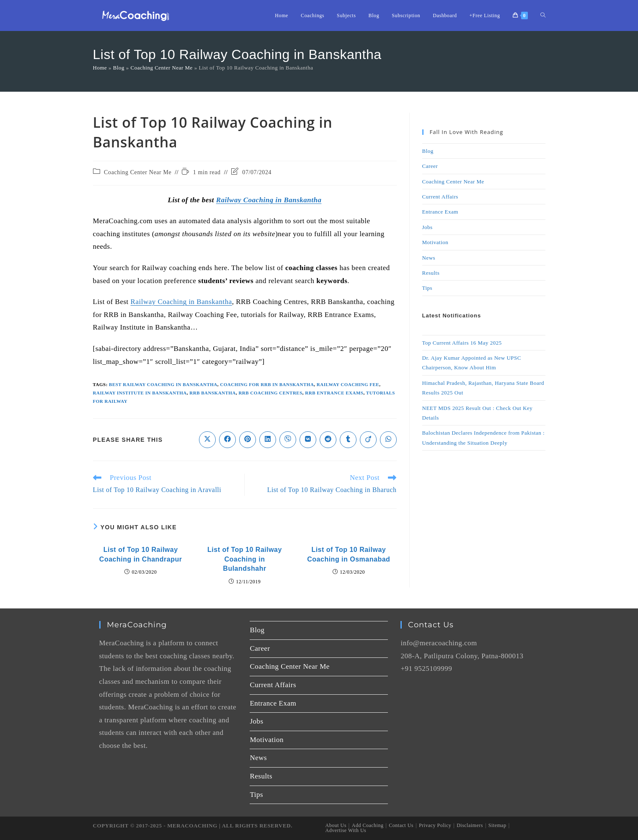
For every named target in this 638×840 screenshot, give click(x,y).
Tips (427, 288)
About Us (336, 825)
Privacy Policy (435, 825)
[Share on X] (207, 440)
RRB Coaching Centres (270, 393)
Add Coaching (368, 825)
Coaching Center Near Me (162, 68)
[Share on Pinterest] (248, 440)
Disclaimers (470, 825)
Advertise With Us (346, 830)
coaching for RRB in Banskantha (267, 384)
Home (100, 68)
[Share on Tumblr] (348, 440)
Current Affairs (440, 197)
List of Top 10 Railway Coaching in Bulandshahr (245, 559)
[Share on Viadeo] (368, 440)
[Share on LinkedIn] (268, 440)
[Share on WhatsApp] (388, 440)
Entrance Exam (440, 212)
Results (431, 273)
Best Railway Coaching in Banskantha (163, 384)
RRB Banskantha (213, 393)
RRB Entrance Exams (334, 393)
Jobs (427, 227)
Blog (119, 68)
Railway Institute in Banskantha (140, 393)
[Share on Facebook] (227, 440)
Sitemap (497, 825)
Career (430, 166)
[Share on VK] (308, 440)
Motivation (435, 242)
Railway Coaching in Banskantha (269, 200)
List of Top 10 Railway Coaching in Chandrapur (141, 554)
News (429, 258)
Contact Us (401, 825)
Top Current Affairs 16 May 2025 (462, 343)
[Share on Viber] (288, 440)
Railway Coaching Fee (348, 384)
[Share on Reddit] (328, 440)
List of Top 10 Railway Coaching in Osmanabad (349, 554)
